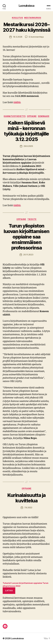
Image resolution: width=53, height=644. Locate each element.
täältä (17, 102)
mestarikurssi (33, 18)
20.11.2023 (28, 255)
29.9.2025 (28, 146)
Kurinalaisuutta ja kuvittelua (26, 498)
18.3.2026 (18, 37)
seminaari (44, 116)
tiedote (32, 219)
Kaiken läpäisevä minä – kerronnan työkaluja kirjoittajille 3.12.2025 (26, 131)
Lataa (9, 590)
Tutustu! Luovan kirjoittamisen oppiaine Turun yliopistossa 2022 (25, 584)
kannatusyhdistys (15, 116)
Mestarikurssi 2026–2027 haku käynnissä (27, 27)
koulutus (17, 18)
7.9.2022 (28, 508)
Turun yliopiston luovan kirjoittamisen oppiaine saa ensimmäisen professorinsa (26, 237)
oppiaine (32, 116)
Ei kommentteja (36, 37)
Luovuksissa (26, 6)
